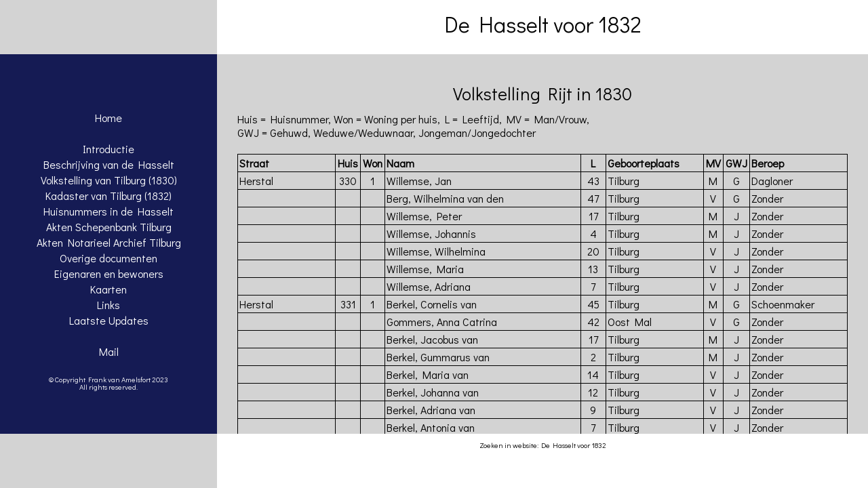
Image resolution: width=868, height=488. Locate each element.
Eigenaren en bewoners (109, 273)
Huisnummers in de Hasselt (108, 211)
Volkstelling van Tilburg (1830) (109, 180)
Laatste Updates (109, 320)
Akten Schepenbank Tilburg (109, 227)
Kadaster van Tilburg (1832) (108, 196)
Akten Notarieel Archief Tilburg (109, 242)
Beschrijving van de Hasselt (109, 164)
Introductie (108, 149)
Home (108, 118)
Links (108, 305)
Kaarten (108, 289)
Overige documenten (108, 258)
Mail (109, 351)
